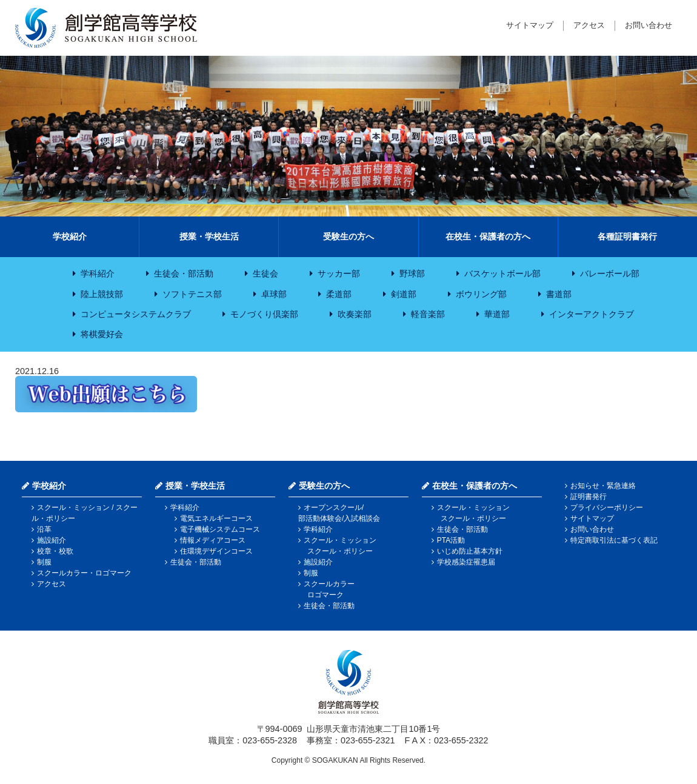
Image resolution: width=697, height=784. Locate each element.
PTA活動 (451, 540)
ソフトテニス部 (192, 294)
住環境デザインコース (216, 551)
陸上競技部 (102, 294)
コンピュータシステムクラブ (136, 314)
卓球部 (274, 294)
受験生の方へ (348, 236)
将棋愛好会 (102, 334)
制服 (44, 562)
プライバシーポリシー (607, 508)
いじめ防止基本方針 (470, 551)
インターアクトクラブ (592, 314)
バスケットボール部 (502, 273)
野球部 (412, 273)
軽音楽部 (428, 314)
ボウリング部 (481, 294)
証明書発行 (589, 497)
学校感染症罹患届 (466, 562)
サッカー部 (339, 273)
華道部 (497, 314)
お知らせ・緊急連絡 (603, 486)
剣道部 (404, 294)
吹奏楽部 (355, 314)
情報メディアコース (213, 540)
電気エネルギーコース (216, 518)
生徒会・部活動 (184, 273)
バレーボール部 (610, 273)
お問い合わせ (649, 25)
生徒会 (265, 273)
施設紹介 (52, 540)
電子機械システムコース (220, 529)
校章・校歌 (55, 551)
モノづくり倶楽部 (264, 314)
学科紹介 (98, 273)
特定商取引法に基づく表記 (614, 540)
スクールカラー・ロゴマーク (84, 573)
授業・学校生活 (209, 236)
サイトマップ (530, 25)
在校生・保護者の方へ (488, 236)
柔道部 (339, 294)
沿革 (44, 529)
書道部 (559, 294)
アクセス (589, 25)
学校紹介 (70, 236)
